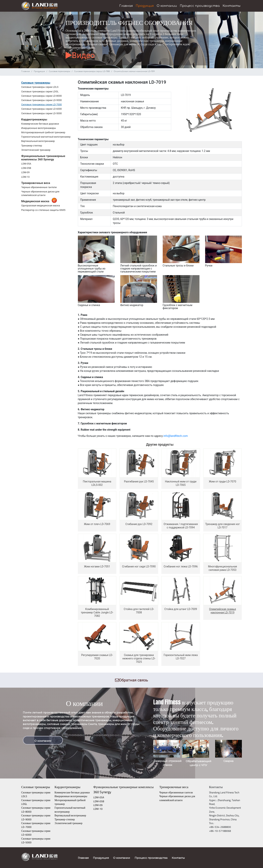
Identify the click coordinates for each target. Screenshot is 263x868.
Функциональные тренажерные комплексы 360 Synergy (123, 789)
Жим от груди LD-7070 (223, 481)
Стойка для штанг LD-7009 (181, 609)
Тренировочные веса (174, 787)
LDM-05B (26, 168)
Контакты (232, 6)
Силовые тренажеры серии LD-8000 (42, 96)
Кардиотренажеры (67, 787)
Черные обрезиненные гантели (39, 187)
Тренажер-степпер (32, 146)
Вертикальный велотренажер (38, 141)
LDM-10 (25, 177)
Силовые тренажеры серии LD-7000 (92, 71)
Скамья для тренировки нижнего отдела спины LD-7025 (139, 658)
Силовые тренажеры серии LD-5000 (42, 113)
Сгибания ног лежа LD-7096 (181, 566)
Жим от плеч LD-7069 (97, 524)
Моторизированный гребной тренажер (43, 132)
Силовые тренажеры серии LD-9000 (42, 100)
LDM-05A (26, 164)
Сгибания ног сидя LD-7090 (139, 566)
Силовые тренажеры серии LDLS (40, 87)
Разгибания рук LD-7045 (139, 481)
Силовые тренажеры (59, 71)
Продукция (145, 6)
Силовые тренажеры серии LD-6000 (42, 109)
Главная (126, 6)
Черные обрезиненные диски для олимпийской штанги (177, 798)
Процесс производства (200, 6)
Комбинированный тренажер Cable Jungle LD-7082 (97, 612)
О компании (167, 6)
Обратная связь (131, 680)
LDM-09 (25, 172)
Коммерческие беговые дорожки (40, 124)
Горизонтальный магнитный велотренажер (46, 137)
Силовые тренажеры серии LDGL (40, 91)
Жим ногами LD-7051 (97, 566)
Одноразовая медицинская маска (41, 206)
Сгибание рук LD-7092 (139, 524)
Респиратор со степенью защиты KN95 (43, 210)
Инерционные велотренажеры (39, 128)
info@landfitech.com (176, 436)
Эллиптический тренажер (36, 150)
